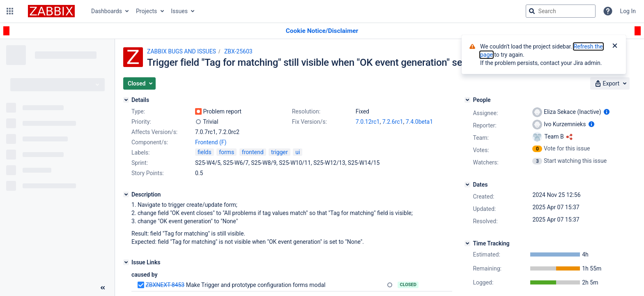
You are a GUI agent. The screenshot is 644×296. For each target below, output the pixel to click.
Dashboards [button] (107, 11)
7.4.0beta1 (419, 122)
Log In (628, 11)
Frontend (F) (211, 142)
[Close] (615, 46)
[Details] (126, 100)
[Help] (608, 11)
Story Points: (148, 173)
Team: (481, 138)
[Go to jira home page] (51, 11)
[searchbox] (561, 11)
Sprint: (140, 163)
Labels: (140, 153)
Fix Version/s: (309, 122)
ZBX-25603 (238, 51)
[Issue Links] (126, 262)
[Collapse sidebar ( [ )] (103, 288)
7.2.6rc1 (393, 122)
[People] (467, 100)
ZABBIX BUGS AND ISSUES (182, 51)
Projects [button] (146, 11)
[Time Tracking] (467, 243)
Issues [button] (179, 11)
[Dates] (467, 185)
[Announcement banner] (322, 31)
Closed (408, 285)
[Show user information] (607, 112)
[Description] (126, 194)
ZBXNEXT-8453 (165, 285)
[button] (10, 11)
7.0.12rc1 (368, 122)
